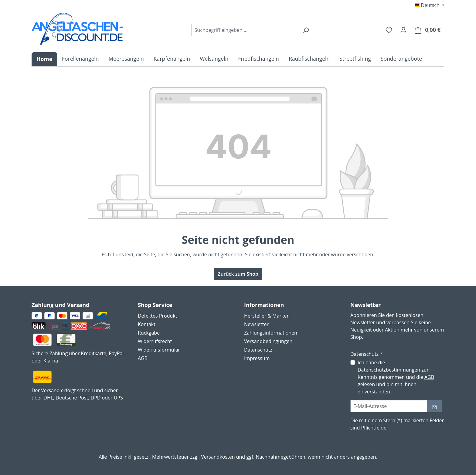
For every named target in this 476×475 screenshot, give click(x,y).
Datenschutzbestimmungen (389, 370)
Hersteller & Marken (267, 316)
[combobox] (245, 30)
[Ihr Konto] (403, 30)
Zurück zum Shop (238, 274)
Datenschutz (258, 350)
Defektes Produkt (157, 316)
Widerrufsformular (159, 350)
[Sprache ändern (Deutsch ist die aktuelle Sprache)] (430, 5)
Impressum (257, 358)
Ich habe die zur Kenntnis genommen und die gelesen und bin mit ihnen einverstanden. (396, 377)
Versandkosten (218, 457)
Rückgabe (149, 333)
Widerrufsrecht (155, 341)
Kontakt (147, 324)
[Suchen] (306, 30)
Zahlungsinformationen (271, 333)
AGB (143, 358)
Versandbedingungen (268, 341)
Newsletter (256, 324)
